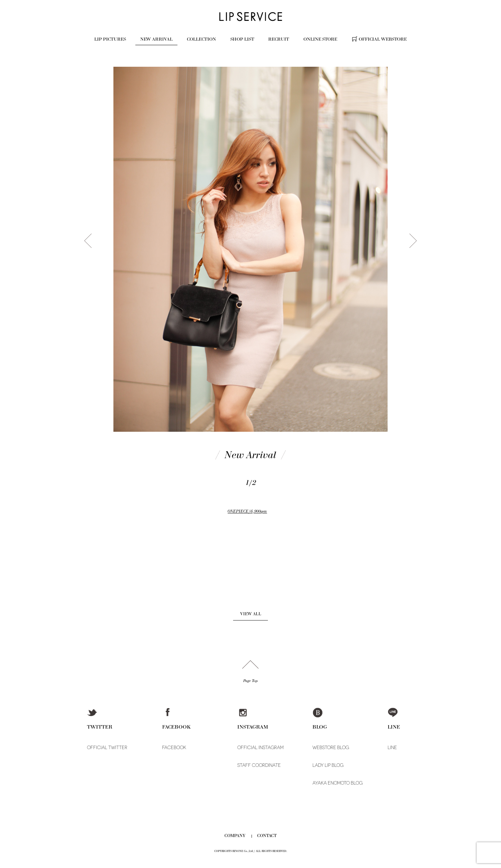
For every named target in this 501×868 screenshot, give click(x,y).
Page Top (250, 681)
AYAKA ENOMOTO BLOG (337, 783)
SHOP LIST (242, 39)
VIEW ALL (251, 614)
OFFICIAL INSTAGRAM (260, 748)
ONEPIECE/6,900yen (247, 511)
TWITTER (100, 727)
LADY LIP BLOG (328, 765)
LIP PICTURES (110, 39)
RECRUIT (279, 39)
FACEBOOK (176, 727)
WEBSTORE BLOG (331, 748)
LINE (394, 727)
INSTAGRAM (253, 727)
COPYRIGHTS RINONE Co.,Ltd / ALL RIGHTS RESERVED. (251, 851)
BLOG (320, 727)
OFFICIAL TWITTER (107, 748)
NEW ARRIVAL (156, 39)
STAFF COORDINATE (259, 765)
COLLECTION (201, 39)
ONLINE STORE (320, 39)
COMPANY (235, 836)
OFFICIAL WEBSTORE (383, 39)
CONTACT (267, 836)
